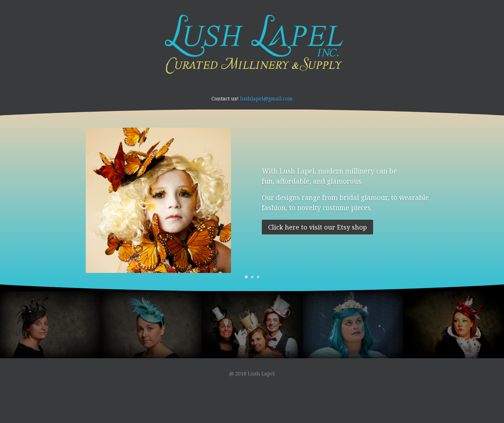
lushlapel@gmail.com (266, 98)
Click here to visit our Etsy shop (317, 227)
